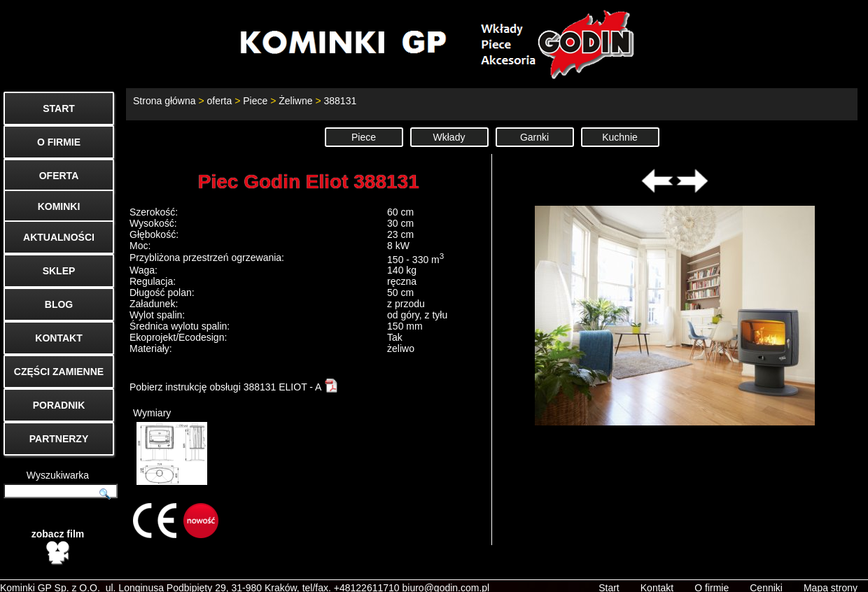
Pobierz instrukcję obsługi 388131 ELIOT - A (234, 387)
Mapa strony (831, 575)
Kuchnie (620, 137)
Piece (255, 101)
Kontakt (657, 575)
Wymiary (170, 446)
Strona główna (164, 101)
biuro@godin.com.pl (446, 575)
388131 (340, 101)
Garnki (534, 137)
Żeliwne (295, 101)
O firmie (712, 575)
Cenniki (766, 575)
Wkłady (449, 137)
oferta (219, 101)
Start (609, 575)
